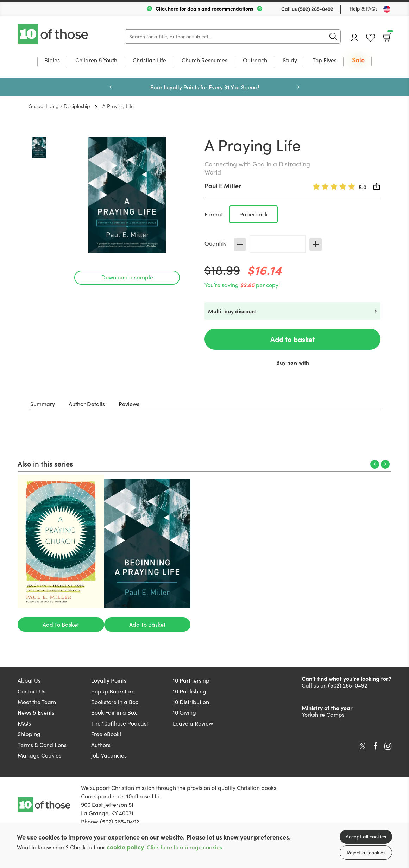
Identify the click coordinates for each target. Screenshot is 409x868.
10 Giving (184, 712)
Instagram (388, 746)
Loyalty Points (109, 680)
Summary (43, 404)
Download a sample (127, 277)
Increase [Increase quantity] (316, 244)
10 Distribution (191, 702)
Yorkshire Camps (323, 714)
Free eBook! (106, 734)
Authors (101, 745)
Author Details (87, 404)
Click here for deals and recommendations (204, 8)
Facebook (376, 746)
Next (298, 87)
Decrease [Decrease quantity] (240, 244)
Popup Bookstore (113, 691)
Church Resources (204, 61)
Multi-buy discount (232, 311)
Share (377, 186)
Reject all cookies (366, 852)
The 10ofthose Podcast (120, 723)
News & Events (36, 712)
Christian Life (149, 61)
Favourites (370, 38)
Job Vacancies (109, 755)
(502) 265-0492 (316, 9)
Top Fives (325, 61)
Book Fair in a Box (114, 712)
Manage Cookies (39, 755)
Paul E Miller (223, 186)
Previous (111, 87)
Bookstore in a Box (115, 702)
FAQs (24, 723)
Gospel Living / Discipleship (59, 106)
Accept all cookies (366, 837)
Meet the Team (37, 702)
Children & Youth (96, 61)
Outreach (255, 61)
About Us (29, 680)
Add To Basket (61, 624)
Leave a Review (193, 723)
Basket (389, 35)
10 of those (54, 34)
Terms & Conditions (42, 745)
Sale (358, 60)
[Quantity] (278, 244)
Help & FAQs (363, 9)
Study (290, 61)
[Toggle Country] (387, 9)
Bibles (52, 61)
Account (354, 37)
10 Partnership (191, 680)
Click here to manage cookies (184, 847)
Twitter (363, 746)
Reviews (129, 404)
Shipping (29, 734)
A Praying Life (118, 106)
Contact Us (32, 691)
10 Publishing (190, 691)
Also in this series (45, 463)
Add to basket (292, 339)
